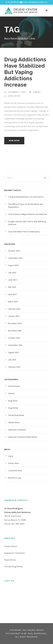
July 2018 (12, 360)
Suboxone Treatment (17, 430)
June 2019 (12, 280)
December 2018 (15, 323)
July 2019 (12, 273)
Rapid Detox (10, 560)
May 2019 (12, 287)
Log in (11, 456)
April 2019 (12, 294)
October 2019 (14, 251)
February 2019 (14, 309)
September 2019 (15, 258)
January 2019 (14, 316)
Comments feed (15, 471)
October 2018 (14, 338)
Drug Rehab (13, 408)
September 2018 (15, 345)
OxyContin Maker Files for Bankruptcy (24, 232)
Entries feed (13, 463)
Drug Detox (14, 96)
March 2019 (13, 302)
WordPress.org (15, 478)
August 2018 (13, 352)
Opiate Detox (14, 422)
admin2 (37, 92)
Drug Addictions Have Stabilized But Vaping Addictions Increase (25, 72)
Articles (11, 393)
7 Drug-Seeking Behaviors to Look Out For (26, 197)
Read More (14, 141)
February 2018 (14, 367)
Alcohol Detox (14, 386)
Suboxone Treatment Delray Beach (23, 437)
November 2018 (15, 331)
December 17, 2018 (17, 92)
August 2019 (13, 265)
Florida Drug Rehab (16, 415)
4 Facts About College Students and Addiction (28, 214)
